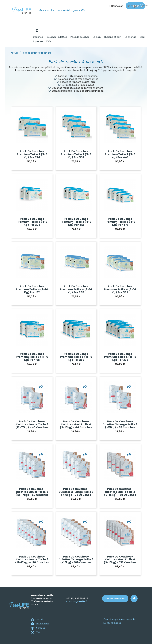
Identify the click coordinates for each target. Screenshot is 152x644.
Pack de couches (80, 37)
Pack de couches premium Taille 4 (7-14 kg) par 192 (32, 289)
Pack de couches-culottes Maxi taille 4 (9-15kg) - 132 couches (120, 559)
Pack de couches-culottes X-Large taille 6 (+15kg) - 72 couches (76, 492)
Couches (38, 37)
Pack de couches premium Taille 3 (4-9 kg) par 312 (76, 222)
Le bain (97, 37)
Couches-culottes (57, 37)
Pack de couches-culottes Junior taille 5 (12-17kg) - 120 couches (32, 559)
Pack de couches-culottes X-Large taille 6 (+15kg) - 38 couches (120, 424)
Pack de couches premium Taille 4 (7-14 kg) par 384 (120, 289)
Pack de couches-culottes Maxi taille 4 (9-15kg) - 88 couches (120, 492)
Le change (131, 37)
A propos (38, 41)
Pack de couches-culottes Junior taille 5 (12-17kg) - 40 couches (32, 424)
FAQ (49, 41)
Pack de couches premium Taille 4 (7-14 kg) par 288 (76, 289)
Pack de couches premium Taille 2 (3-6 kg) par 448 (120, 154)
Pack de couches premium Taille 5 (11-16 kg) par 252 (76, 357)
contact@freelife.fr (77, 601)
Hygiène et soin (113, 37)
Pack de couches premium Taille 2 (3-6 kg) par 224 (32, 154)
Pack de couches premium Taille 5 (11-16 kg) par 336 (120, 357)
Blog (142, 37)
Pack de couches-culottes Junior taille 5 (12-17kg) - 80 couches (32, 492)
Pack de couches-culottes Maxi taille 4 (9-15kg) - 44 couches (76, 424)
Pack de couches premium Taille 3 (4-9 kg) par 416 (120, 222)
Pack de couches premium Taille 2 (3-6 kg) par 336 (76, 154)
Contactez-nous (115, 599)
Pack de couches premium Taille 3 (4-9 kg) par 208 (32, 222)
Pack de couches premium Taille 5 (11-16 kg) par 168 (32, 357)
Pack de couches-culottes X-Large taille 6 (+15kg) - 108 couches (76, 559)
